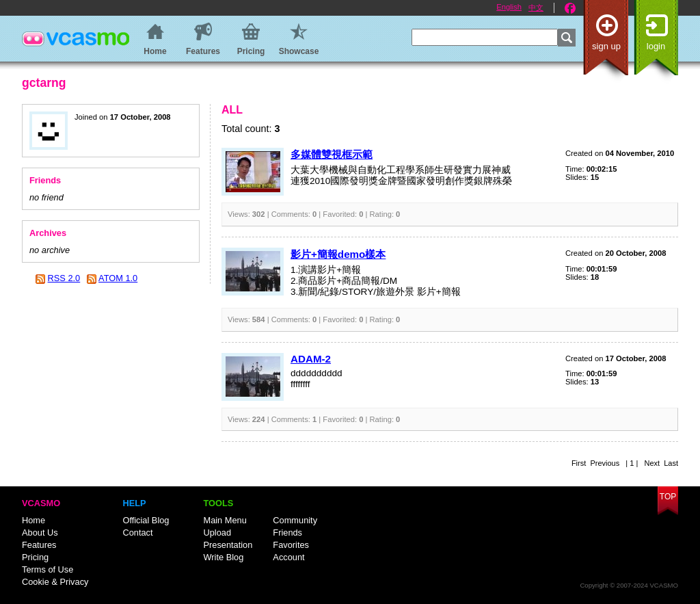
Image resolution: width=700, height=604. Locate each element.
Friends (287, 533)
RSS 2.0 (64, 278)
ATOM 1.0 (118, 278)
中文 (536, 8)
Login (656, 46)
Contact (137, 533)
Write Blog (223, 557)
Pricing (35, 557)
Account (288, 557)
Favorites (291, 545)
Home (33, 520)
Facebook (570, 8)
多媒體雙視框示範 (332, 154)
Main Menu (225, 520)
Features (39, 545)
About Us (40, 533)
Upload (217, 533)
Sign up (606, 46)
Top (668, 497)
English (509, 7)
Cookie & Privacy (55, 582)
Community (295, 520)
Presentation (228, 545)
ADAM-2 (311, 359)
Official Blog (146, 520)
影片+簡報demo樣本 (338, 254)
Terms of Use (48, 569)
